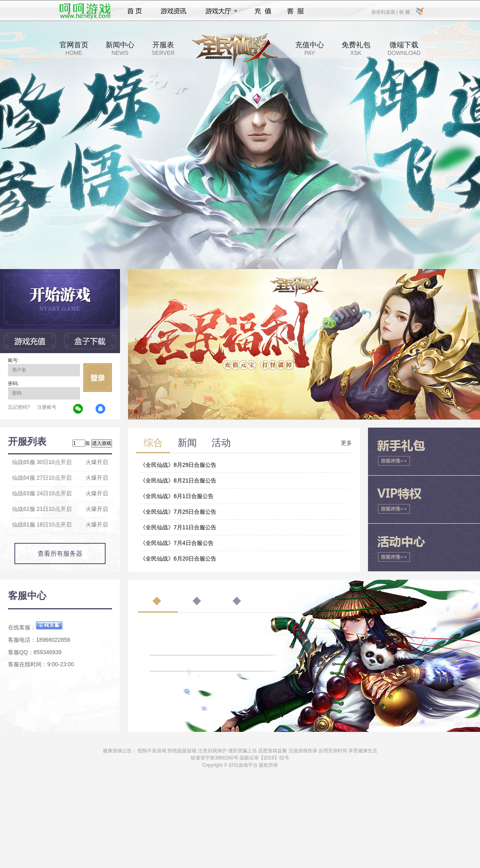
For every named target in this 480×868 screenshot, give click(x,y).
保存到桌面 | (385, 12)
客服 (296, 11)
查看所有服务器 (60, 554)
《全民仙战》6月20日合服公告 (178, 559)
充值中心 (310, 48)
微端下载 (404, 48)
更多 (346, 443)
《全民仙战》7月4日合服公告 (177, 543)
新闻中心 (120, 48)
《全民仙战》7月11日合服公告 (178, 527)
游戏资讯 (174, 11)
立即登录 (98, 378)
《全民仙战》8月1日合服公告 (177, 496)
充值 (263, 11)
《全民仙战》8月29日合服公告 (178, 465)
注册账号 (47, 407)
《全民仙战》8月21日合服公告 (178, 480)
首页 (135, 11)
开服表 (163, 48)
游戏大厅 (219, 11)
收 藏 (404, 12)
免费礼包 (356, 48)
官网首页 (74, 48)
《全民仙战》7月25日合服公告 (178, 512)
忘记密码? (19, 407)
